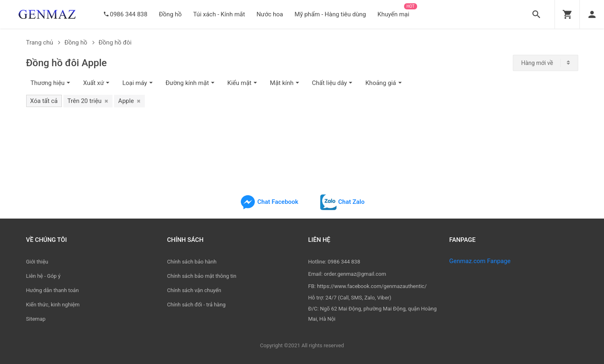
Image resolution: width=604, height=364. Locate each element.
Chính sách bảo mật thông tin (202, 276)
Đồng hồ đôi (115, 42)
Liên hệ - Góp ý (44, 276)
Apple (129, 101)
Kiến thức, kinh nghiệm (53, 305)
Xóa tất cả (44, 101)
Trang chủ (43, 42)
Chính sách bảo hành (192, 262)
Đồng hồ (170, 14)
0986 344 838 (129, 14)
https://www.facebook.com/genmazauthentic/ (372, 286)
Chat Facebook (269, 202)
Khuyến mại (393, 14)
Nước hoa (270, 14)
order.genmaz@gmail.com (355, 274)
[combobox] (546, 63)
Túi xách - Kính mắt (219, 14)
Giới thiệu (37, 262)
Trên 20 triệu (88, 101)
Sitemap (36, 319)
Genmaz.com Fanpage (480, 261)
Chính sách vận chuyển (194, 290)
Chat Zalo (342, 202)
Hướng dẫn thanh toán (53, 290)
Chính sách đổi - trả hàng (196, 305)
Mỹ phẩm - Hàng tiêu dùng (330, 14)
